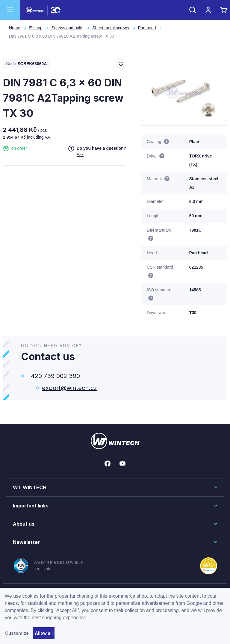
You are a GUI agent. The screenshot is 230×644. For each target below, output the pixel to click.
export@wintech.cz (69, 388)
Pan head (147, 28)
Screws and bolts (68, 28)
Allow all (44, 633)
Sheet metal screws (111, 28)
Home (15, 28)
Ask (80, 155)
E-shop (36, 28)
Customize (17, 633)
